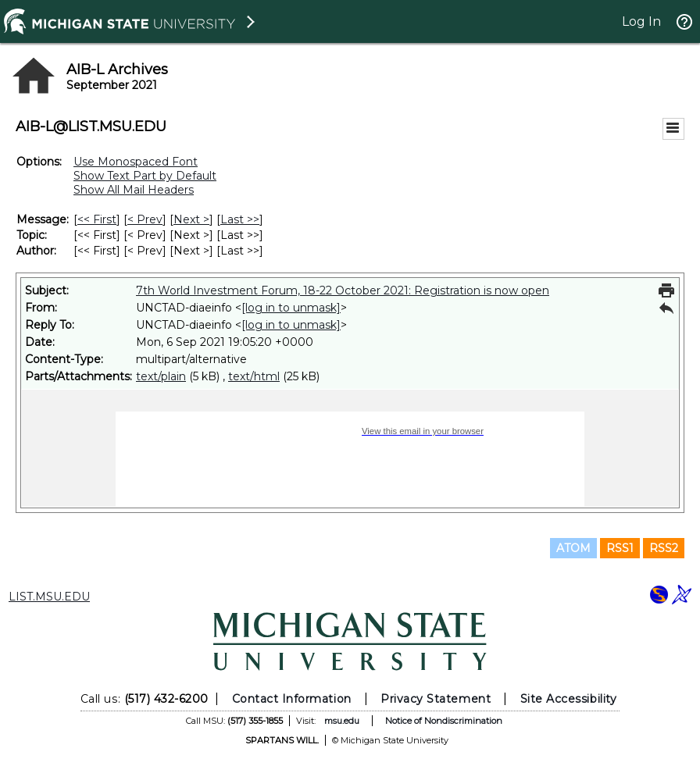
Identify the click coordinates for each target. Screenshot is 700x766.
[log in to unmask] (291, 308)
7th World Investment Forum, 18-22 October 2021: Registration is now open (343, 290)
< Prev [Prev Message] (145, 219)
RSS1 (620, 548)
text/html (254, 376)
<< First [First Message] (97, 219)
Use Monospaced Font (136, 162)
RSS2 (664, 548)
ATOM (573, 548)
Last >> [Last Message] (240, 219)
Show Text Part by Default (145, 176)
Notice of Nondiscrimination (444, 721)
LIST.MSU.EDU (49, 597)
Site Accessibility (569, 699)
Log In (641, 21)
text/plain (161, 376)
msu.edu (342, 721)
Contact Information (292, 699)
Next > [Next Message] (191, 219)
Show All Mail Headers (134, 190)
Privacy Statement (436, 699)
